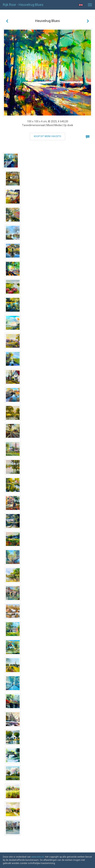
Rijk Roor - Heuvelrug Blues (23, 5)
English (81, 5)
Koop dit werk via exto (47, 136)
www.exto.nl (38, 857)
